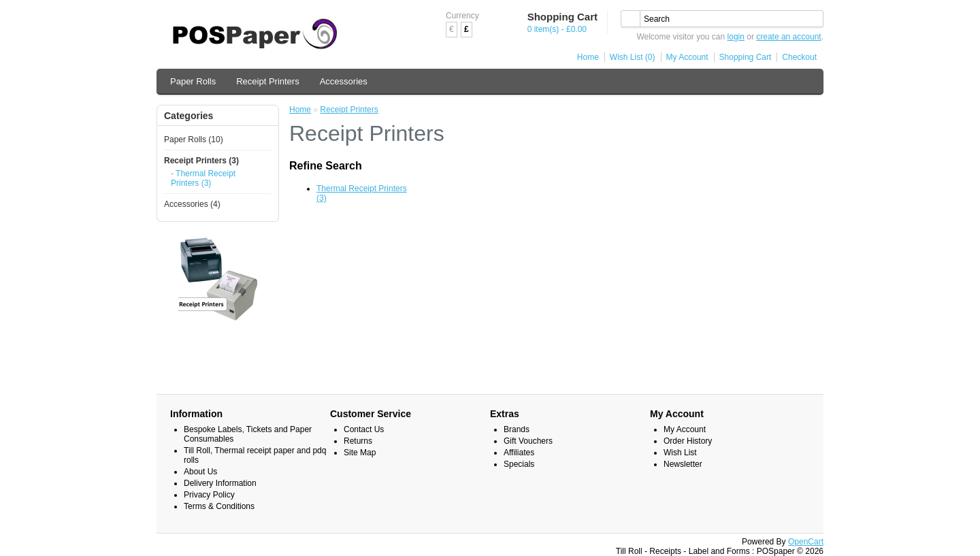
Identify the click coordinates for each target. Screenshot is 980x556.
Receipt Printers (267, 81)
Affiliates (519, 453)
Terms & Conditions (219, 506)
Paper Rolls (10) (194, 140)
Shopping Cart (746, 57)
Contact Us (364, 429)
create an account (788, 37)
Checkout (799, 57)
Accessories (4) (192, 204)
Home (588, 57)
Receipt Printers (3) (201, 161)
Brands (517, 429)
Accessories (344, 81)
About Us (200, 472)
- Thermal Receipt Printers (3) (203, 178)
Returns (358, 441)
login (736, 37)
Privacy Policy (209, 495)
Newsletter (683, 464)
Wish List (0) (633, 57)
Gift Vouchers (528, 441)
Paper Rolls (193, 81)
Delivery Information (220, 483)
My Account (687, 57)
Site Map (360, 453)
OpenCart (806, 542)
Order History (688, 441)
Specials (519, 464)
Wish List (680, 453)
